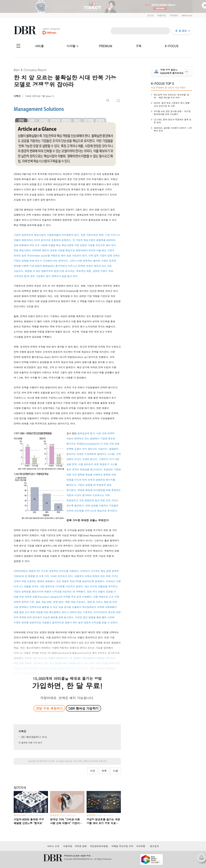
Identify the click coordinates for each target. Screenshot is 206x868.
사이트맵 (141, 846)
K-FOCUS (172, 46)
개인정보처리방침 (99, 846)
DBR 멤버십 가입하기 (84, 708)
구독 (139, 46)
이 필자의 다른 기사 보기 (30, 743)
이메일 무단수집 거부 (122, 846)
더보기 (108, 100)
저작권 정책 (81, 846)
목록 (104, 771)
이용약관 (68, 846)
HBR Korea (187, 15)
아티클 (39, 46)
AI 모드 (183, 31)
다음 (116, 771)
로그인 (151, 15)
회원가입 (162, 15)
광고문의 (154, 846)
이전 (93, 771)
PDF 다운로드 (113, 101)
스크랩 (118, 101)
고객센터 (174, 15)
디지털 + (73, 46)
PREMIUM (106, 46)
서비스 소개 (53, 846)
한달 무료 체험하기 (49, 708)
